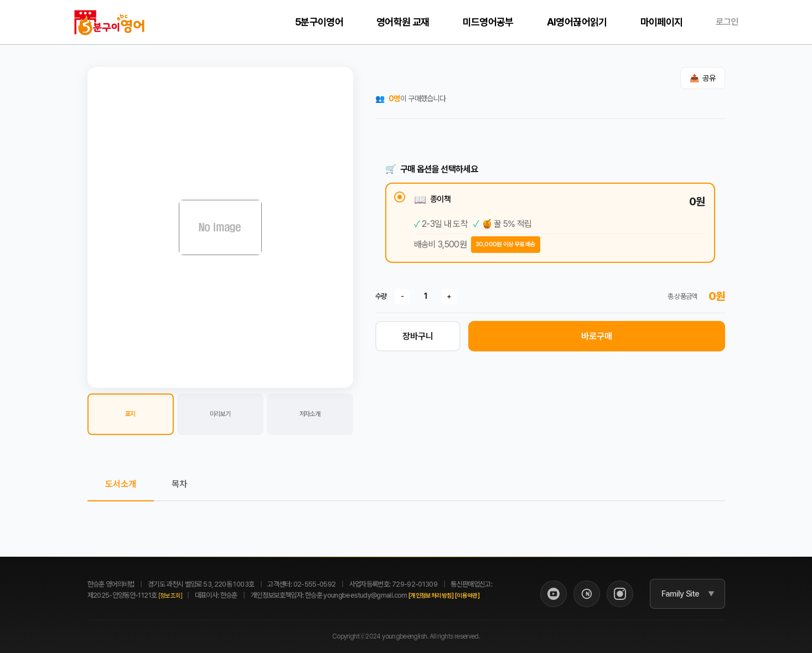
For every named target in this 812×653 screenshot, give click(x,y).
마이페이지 (662, 22)
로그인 (727, 22)
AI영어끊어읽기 (577, 22)
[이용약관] (467, 596)
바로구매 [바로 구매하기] (597, 336)
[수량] (426, 296)
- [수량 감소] (402, 296)
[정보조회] (170, 596)
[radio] (550, 222)
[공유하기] (703, 78)
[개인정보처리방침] (431, 596)
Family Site (681, 594)
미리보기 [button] (220, 414)
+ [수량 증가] (449, 296)
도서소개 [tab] (121, 484)
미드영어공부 (488, 22)
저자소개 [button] (310, 414)
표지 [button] (130, 414)
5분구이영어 (319, 22)
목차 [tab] (179, 484)
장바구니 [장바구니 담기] (418, 336)
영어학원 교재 (403, 22)
